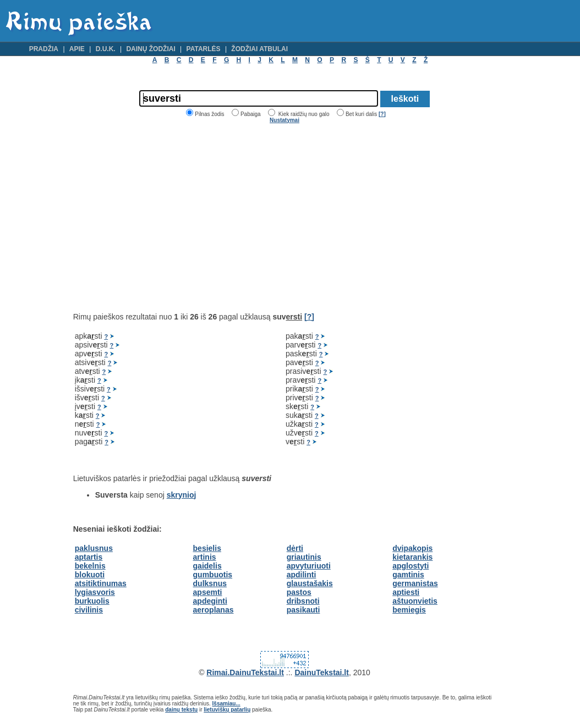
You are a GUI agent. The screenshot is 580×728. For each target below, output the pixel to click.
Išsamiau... (226, 704)
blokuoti (90, 575)
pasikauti (303, 610)
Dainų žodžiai (151, 49)
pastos (299, 592)
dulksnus (210, 583)
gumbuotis (213, 575)
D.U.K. (106, 49)
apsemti (208, 592)
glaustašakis (310, 583)
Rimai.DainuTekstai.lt (245, 672)
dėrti (295, 548)
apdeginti (210, 601)
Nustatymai (284, 120)
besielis (207, 548)
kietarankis (412, 557)
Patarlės (204, 49)
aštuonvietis (415, 601)
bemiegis (409, 610)
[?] (382, 114)
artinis (205, 557)
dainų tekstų (181, 710)
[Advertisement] (166, 218)
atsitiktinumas (101, 583)
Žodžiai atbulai (259, 49)
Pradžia (44, 49)
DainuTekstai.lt (322, 672)
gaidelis (207, 566)
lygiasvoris (95, 592)
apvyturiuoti (309, 566)
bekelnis (90, 566)
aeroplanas (214, 610)
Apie (77, 49)
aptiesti (406, 592)
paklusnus (94, 548)
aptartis (89, 557)
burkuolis (92, 601)
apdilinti (302, 575)
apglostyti (411, 566)
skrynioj (182, 495)
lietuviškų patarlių (227, 710)
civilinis (89, 610)
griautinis (304, 557)
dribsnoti (303, 601)
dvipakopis (412, 548)
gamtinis (408, 575)
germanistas (415, 583)
